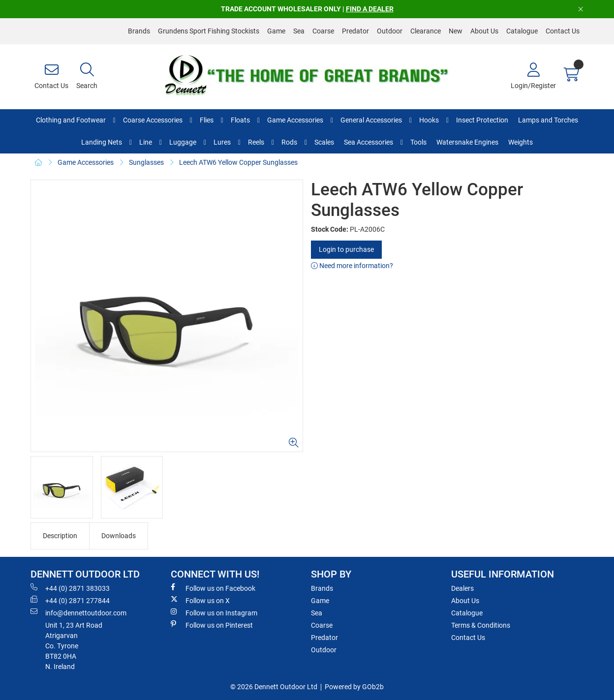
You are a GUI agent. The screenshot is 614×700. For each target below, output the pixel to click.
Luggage (183, 142)
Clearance (426, 31)
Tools (418, 142)
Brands (139, 31)
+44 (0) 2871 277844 (70, 600)
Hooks (429, 120)
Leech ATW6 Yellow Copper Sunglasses (238, 162)
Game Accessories (295, 120)
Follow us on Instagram (214, 612)
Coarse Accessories (153, 120)
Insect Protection (482, 120)
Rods (289, 142)
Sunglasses (146, 162)
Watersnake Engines (467, 142)
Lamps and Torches (548, 120)
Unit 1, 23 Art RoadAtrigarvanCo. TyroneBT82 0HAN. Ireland (74, 646)
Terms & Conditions (481, 625)
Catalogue (522, 31)
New (456, 31)
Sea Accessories (368, 142)
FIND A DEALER (370, 9)
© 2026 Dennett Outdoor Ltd (274, 687)
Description (60, 536)
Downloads (119, 536)
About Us (484, 31)
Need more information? (352, 266)
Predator (355, 31)
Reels (256, 142)
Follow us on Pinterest (212, 625)
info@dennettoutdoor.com (78, 612)
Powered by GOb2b (354, 687)
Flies (207, 120)
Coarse (323, 31)
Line (146, 142)
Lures (222, 142)
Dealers (462, 588)
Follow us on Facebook (213, 588)
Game (276, 31)
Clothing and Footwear (71, 120)
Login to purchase (346, 249)
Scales (324, 142)
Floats (240, 120)
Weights (521, 142)
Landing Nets (102, 142)
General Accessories (371, 120)
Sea (299, 31)
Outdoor (390, 31)
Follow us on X (200, 600)
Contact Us (563, 31)
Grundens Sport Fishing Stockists (209, 31)
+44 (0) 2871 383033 (70, 588)
